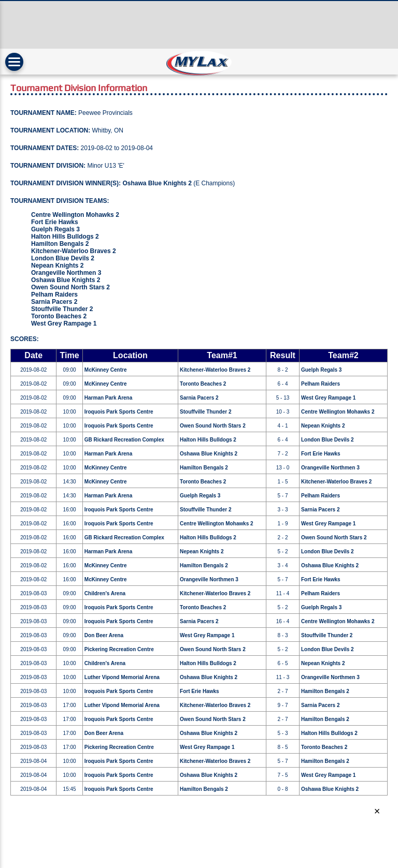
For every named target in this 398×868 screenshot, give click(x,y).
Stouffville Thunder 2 (62, 309)
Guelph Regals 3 (55, 229)
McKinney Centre (106, 370)
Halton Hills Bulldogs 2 (65, 237)
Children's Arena (105, 593)
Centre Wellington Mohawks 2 (75, 215)
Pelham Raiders (54, 295)
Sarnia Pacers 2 (54, 302)
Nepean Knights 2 (57, 266)
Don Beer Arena (104, 635)
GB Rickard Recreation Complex (124, 440)
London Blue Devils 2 (63, 258)
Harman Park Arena (108, 398)
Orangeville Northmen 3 (66, 273)
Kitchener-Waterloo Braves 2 (74, 251)
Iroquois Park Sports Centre (119, 412)
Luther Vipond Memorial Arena (122, 677)
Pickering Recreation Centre (119, 649)
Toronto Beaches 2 (59, 316)
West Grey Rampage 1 (64, 323)
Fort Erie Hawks (55, 222)
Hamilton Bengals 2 (60, 244)
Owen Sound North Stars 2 (70, 287)
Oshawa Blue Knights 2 (157, 183)
